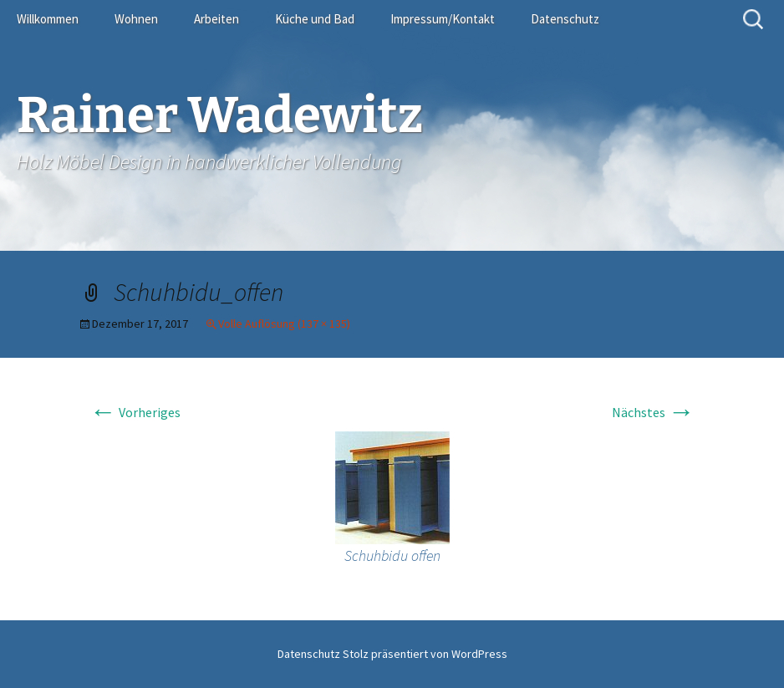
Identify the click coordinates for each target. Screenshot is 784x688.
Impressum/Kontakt (443, 19)
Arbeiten (216, 19)
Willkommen (48, 19)
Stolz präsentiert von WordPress (425, 654)
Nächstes (653, 412)
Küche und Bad (315, 19)
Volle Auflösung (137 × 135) (284, 324)
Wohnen (136, 19)
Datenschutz (565, 19)
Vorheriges (135, 412)
